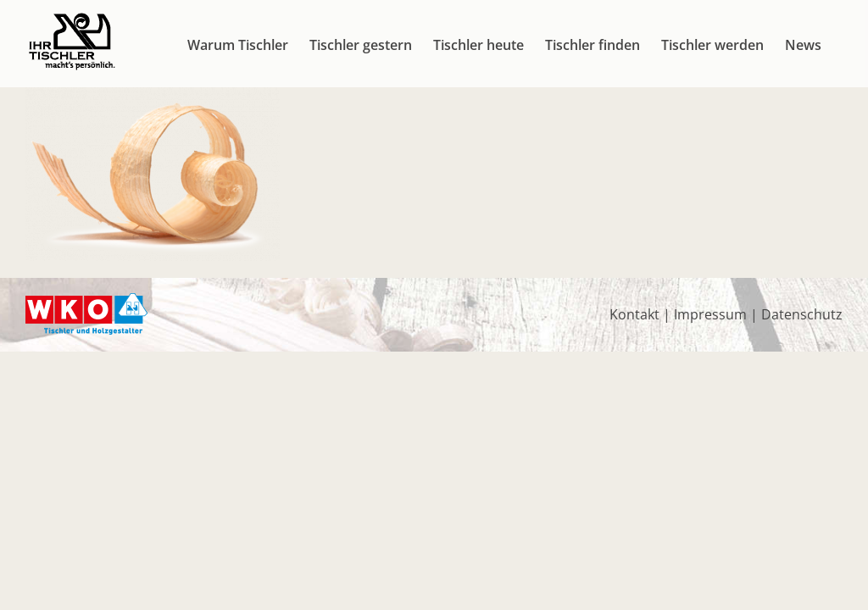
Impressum (710, 314)
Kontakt (634, 314)
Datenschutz (802, 314)
